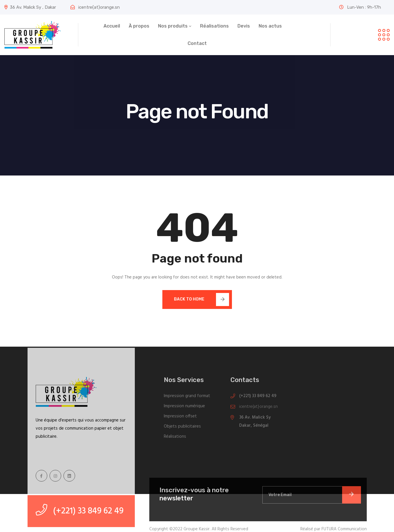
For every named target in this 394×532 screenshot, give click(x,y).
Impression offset (180, 418)
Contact (197, 43)
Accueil (112, 26)
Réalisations (214, 26)
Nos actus (270, 26)
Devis (244, 26)
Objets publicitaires (182, 428)
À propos (139, 26)
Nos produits (173, 26)
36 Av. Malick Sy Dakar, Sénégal (255, 424)
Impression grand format (187, 398)
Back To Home (201, 300)
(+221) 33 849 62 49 (258, 398)
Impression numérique (184, 408)
